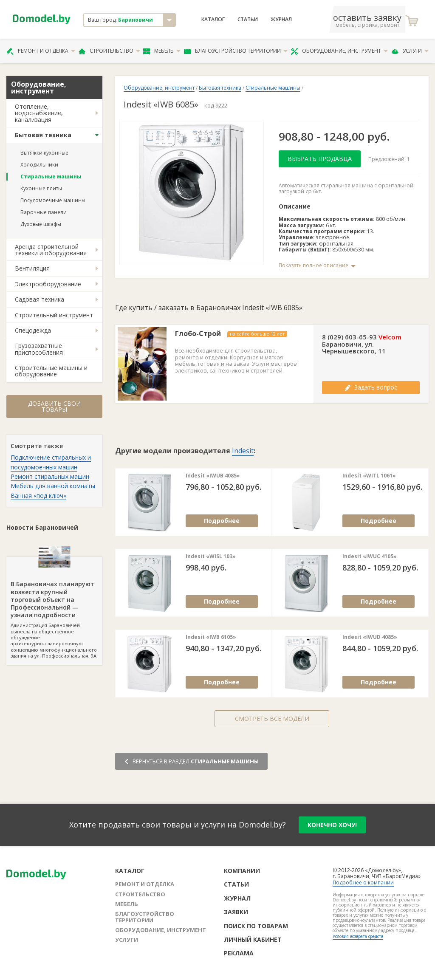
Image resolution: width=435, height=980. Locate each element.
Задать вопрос (371, 387)
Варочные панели (44, 212)
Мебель (162, 51)
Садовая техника (40, 299)
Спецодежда (33, 330)
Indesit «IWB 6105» (211, 637)
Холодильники (39, 165)
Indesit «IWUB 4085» (213, 476)
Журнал (281, 20)
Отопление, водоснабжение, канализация (39, 113)
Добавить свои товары (54, 406)
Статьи (248, 20)
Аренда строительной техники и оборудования (51, 250)
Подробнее (222, 521)
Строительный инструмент (54, 315)
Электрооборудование (48, 284)
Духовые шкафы (41, 224)
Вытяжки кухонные (44, 153)
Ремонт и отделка (41, 51)
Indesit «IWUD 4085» (370, 637)
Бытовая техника (43, 135)
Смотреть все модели (272, 719)
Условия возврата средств (358, 936)
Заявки (236, 912)
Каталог (213, 20)
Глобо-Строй (198, 334)
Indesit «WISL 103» (211, 556)
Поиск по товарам (256, 926)
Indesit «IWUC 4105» (370, 556)
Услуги (410, 51)
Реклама (239, 953)
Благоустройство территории (236, 51)
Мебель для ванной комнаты (53, 486)
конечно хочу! (332, 825)
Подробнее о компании (363, 883)
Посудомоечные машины (53, 200)
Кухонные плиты (41, 188)
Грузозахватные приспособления (39, 349)
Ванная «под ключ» (38, 496)
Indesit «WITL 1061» (369, 476)
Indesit (243, 451)
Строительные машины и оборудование (51, 371)
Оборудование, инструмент (339, 51)
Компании (242, 871)
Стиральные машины (51, 177)
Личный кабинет (253, 939)
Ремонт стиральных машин (50, 476)
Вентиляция (32, 268)
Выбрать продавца (320, 159)
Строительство (109, 51)
